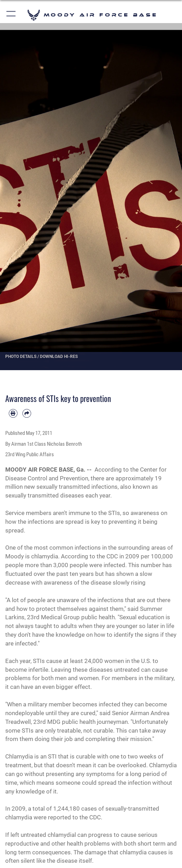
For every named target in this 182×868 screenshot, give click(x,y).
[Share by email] (27, 413)
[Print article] (13, 413)
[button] (11, 15)
